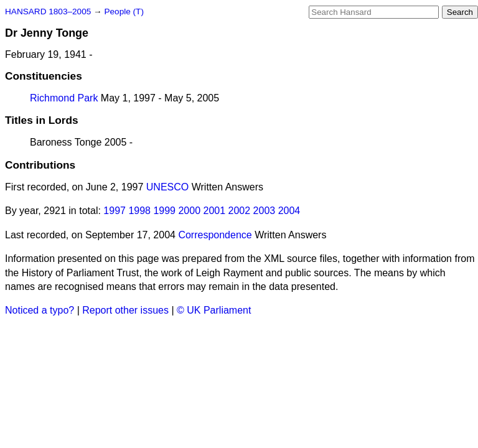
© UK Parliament (214, 310)
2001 (215, 211)
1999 (164, 211)
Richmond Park (64, 98)
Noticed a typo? (40, 310)
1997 (115, 211)
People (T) (124, 12)
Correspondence (215, 235)
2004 (289, 211)
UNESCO (167, 187)
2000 (189, 211)
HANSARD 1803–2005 (48, 12)
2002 (240, 211)
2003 (265, 211)
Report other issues (125, 310)
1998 (139, 211)
